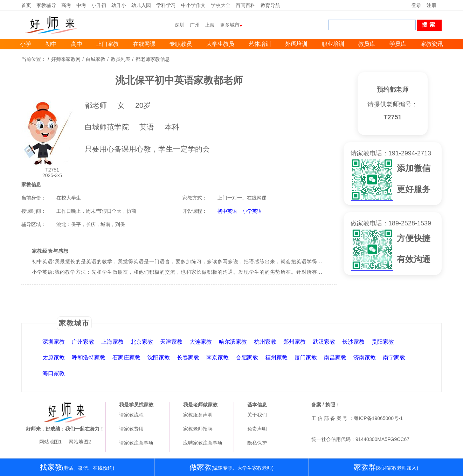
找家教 (77, 467)
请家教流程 (131, 415)
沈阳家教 (159, 358)
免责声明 (257, 429)
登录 (416, 5)
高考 (66, 5)
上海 (210, 25)
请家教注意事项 (136, 443)
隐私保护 (257, 443)
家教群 (386, 467)
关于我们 (257, 415)
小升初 (99, 5)
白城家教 (96, 59)
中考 (81, 5)
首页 (26, 5)
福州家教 (276, 358)
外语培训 (296, 44)
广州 (195, 25)
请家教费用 (131, 429)
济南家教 (365, 358)
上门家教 (108, 44)
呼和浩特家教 (89, 358)
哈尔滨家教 (233, 342)
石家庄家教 (126, 358)
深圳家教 (54, 342)
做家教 (231, 467)
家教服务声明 (198, 415)
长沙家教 (353, 342)
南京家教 (217, 358)
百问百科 (246, 5)
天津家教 (171, 342)
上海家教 (112, 342)
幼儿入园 (141, 5)
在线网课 (144, 44)
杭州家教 (265, 342)
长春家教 (188, 358)
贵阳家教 (383, 342)
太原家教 (54, 358)
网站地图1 (50, 442)
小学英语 (252, 211)
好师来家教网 (66, 59)
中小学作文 (193, 5)
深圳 (180, 25)
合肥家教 (247, 358)
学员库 (398, 44)
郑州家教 (295, 342)
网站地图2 (80, 442)
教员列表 (120, 59)
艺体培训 (260, 44)
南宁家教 (394, 358)
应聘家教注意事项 (203, 443)
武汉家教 (324, 342)
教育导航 (270, 5)
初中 (51, 44)
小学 (26, 44)
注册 (431, 5)
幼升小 (119, 5)
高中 (77, 44)
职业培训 (333, 44)
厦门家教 (306, 358)
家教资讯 (432, 44)
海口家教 (54, 373)
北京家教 (142, 342)
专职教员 (181, 44)
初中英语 (227, 211)
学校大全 (221, 5)
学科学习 (166, 5)
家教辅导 (46, 5)
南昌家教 (335, 358)
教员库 (367, 44)
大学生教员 (220, 44)
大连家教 (201, 342)
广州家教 (83, 342)
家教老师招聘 (198, 429)
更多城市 (230, 25)
